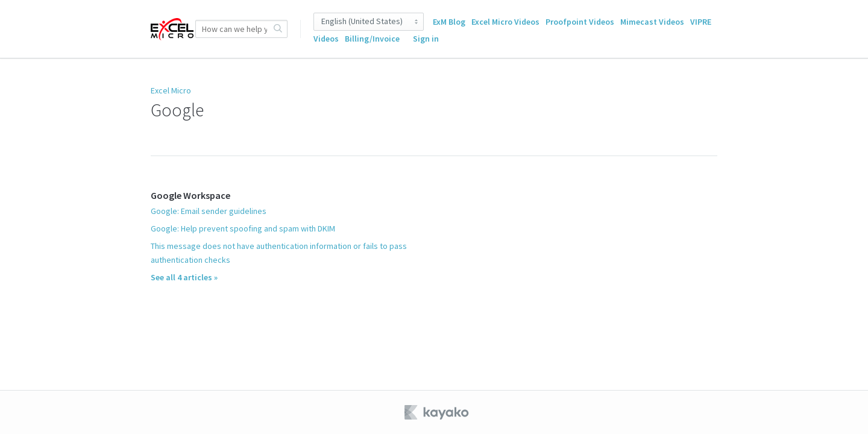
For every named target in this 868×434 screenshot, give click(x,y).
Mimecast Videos (652, 22)
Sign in (426, 39)
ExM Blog (449, 22)
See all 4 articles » (184, 277)
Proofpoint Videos (580, 22)
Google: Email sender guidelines (209, 211)
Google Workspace (190, 195)
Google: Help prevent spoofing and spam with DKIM (243, 228)
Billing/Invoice (372, 39)
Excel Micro (171, 90)
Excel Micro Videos (505, 22)
